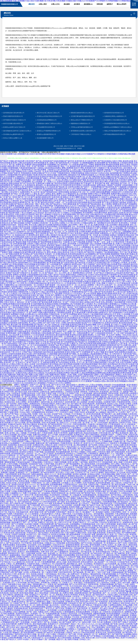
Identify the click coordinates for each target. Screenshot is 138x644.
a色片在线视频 (75, 308)
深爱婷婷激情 (21, 540)
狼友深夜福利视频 (77, 481)
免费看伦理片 (91, 402)
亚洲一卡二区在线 (129, 516)
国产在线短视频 (99, 211)
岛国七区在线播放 (120, 583)
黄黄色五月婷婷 (38, 273)
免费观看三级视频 (60, 400)
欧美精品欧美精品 (37, 344)
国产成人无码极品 (51, 626)
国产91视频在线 (65, 268)
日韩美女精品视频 (73, 261)
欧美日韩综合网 (74, 566)
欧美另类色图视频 (65, 478)
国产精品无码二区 (20, 263)
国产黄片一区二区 (48, 598)
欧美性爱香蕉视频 (60, 607)
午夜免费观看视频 (48, 566)
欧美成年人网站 (17, 166)
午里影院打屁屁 (34, 567)
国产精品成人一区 (48, 361)
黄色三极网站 (57, 197)
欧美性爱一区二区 (11, 366)
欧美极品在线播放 (90, 285)
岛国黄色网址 (62, 178)
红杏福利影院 (12, 326)
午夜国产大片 (97, 591)
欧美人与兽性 (72, 361)
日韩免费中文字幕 (116, 278)
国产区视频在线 (71, 299)
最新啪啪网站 (23, 443)
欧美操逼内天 (65, 431)
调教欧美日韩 (102, 297)
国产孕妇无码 (122, 180)
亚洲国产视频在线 (100, 400)
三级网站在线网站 (115, 609)
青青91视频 (24, 442)
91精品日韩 (126, 631)
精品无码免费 (112, 268)
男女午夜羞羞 (87, 301)
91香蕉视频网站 (122, 199)
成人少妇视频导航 (35, 192)
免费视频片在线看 (18, 318)
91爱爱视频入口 (114, 308)
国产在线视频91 (103, 232)
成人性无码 (54, 609)
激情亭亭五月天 (95, 466)
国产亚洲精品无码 (122, 182)
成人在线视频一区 (39, 185)
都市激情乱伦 (12, 452)
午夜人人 (4, 421)
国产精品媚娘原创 (126, 490)
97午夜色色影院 (114, 428)
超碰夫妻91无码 (13, 170)
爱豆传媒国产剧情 (112, 356)
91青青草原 (11, 540)
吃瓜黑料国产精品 (32, 218)
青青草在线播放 (9, 548)
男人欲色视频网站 (89, 258)
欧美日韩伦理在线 (111, 261)
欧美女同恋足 (50, 554)
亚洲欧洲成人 (93, 430)
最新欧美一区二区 (91, 638)
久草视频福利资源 (8, 626)
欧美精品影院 (71, 180)
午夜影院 (33, 443)
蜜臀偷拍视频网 (100, 617)
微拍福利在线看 (36, 583)
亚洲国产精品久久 (80, 526)
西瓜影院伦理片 (63, 221)
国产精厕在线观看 (12, 258)
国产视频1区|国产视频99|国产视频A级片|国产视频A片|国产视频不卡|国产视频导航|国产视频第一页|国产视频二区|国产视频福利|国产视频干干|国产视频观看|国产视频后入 (68, 377)
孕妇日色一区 (50, 301)
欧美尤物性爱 (12, 628)
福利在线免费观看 (100, 397)
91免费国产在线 (22, 340)
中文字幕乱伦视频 (68, 579)
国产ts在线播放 (60, 220)
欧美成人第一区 (36, 521)
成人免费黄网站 (47, 524)
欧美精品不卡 (35, 598)
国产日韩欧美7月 (42, 459)
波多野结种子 (36, 261)
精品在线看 (117, 564)
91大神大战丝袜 (121, 591)
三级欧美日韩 (126, 452)
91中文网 (55, 591)
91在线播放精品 (77, 535)
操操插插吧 (110, 517)
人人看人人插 (111, 354)
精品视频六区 (72, 567)
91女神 (119, 574)
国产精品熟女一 (88, 454)
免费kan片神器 (132, 459)
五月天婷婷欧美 (51, 641)
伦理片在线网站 (126, 366)
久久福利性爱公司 (34, 607)
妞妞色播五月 (17, 526)
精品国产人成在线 (11, 252)
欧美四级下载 (125, 361)
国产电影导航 (118, 638)
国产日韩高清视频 (30, 234)
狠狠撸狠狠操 (125, 342)
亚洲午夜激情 (50, 289)
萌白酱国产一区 (89, 516)
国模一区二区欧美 (80, 270)
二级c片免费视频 (35, 314)
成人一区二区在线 (105, 543)
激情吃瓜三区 (61, 483)
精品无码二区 (113, 416)
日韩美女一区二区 (118, 555)
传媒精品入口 (22, 180)
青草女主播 (90, 641)
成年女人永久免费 (45, 507)
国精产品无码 (121, 478)
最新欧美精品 (71, 278)
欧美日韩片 (83, 588)
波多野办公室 (5, 488)
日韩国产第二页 (19, 607)
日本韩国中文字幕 (75, 607)
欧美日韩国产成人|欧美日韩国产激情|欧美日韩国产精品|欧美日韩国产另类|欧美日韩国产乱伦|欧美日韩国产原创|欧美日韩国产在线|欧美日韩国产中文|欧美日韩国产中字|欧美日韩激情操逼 (69, 379)
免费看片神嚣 (93, 197)
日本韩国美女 (82, 361)
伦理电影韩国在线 (69, 423)
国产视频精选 (85, 595)
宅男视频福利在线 (38, 416)
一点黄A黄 (87, 431)
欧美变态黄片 (23, 271)
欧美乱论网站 (120, 493)
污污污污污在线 (28, 614)
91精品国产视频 (75, 560)
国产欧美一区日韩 (127, 347)
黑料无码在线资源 (9, 352)
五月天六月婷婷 (13, 251)
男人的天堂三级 (37, 196)
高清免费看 (130, 614)
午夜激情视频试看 (53, 617)
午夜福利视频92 (128, 189)
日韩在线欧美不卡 (26, 624)
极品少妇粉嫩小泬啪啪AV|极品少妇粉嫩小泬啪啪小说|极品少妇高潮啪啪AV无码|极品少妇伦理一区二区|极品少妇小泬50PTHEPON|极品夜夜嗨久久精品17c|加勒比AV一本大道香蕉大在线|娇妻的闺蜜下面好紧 (69, 374)
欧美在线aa (4, 447)
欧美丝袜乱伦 (36, 354)
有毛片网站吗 (8, 598)
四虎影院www (40, 462)
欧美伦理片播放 (11, 474)
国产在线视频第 (120, 480)
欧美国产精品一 (130, 277)
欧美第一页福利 (58, 332)
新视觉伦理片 (47, 201)
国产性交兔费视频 (70, 318)
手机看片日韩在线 (87, 450)
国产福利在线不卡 (100, 598)
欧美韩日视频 (130, 173)
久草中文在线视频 (10, 438)
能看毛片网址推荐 (108, 562)
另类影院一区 (104, 425)
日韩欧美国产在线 (7, 576)
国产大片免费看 (18, 528)
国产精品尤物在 (34, 586)
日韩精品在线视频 (109, 345)
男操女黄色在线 (63, 256)
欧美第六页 (78, 447)
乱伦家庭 (27, 579)
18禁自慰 (95, 595)
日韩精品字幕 (74, 521)
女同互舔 (15, 624)
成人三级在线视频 (46, 294)
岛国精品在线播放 (25, 474)
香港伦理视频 (35, 545)
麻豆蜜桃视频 (91, 263)
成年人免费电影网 (53, 486)
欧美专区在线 (127, 197)
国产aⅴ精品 (34, 631)
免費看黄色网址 (42, 562)
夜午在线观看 (117, 622)
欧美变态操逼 (38, 547)
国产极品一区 (106, 357)
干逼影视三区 (68, 246)
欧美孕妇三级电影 (82, 237)
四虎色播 (80, 512)
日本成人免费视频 (44, 265)
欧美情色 (53, 600)
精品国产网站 (93, 215)
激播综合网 (40, 447)
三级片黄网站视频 (14, 330)
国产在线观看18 (92, 604)
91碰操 (107, 633)
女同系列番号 (35, 493)
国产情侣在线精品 (105, 165)
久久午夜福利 (100, 178)
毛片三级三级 (125, 256)
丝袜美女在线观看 (84, 540)
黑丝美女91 (64, 557)
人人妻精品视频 (51, 170)
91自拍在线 (62, 473)
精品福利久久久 (58, 234)
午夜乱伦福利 (20, 218)
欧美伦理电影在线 (103, 555)
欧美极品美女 (57, 246)
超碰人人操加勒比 (110, 192)
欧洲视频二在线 (113, 252)
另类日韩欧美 (93, 474)
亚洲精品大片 (71, 612)
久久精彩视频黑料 (7, 335)
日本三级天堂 (102, 280)
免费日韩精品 (90, 282)
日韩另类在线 (131, 309)
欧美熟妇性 (110, 519)
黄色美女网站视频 (93, 399)
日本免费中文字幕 (79, 614)
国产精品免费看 (40, 173)
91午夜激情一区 (76, 166)
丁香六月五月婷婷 (113, 452)
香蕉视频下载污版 (25, 490)
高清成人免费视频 (73, 223)
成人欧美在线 (89, 495)
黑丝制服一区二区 (75, 364)
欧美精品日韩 (63, 492)
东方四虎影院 (20, 313)
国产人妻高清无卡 (62, 273)
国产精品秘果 (79, 576)
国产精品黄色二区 (129, 636)
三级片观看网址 (37, 184)
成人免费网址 (9, 270)
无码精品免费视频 (107, 588)
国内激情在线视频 (98, 265)
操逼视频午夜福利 (78, 581)
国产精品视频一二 (67, 399)
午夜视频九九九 (62, 554)
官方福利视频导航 (37, 308)
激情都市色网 (75, 170)
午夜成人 (58, 517)
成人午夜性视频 (63, 328)
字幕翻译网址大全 (11, 289)
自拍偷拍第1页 (104, 523)
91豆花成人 (20, 595)
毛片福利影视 (39, 213)
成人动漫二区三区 (61, 235)
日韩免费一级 (132, 354)
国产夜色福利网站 (28, 636)
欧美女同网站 (80, 443)
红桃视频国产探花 (100, 440)
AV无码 (110, 554)
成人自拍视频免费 (69, 519)
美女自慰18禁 (5, 535)
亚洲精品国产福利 (114, 414)
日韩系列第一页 (45, 227)
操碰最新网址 (33, 629)
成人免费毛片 (9, 313)
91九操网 (57, 512)
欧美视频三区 (66, 252)
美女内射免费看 (30, 502)
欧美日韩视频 (99, 564)
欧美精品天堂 (124, 313)
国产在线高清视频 (57, 165)
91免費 (14, 495)
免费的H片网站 (83, 502)
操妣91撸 (57, 631)
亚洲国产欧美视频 (13, 469)
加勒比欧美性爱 (94, 182)
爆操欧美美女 (105, 457)
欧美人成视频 (16, 280)
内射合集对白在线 (130, 225)
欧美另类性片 (78, 204)
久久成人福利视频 (103, 628)
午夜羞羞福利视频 (68, 435)
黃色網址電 (45, 586)
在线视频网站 (52, 168)
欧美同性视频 (97, 540)
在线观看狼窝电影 (58, 530)
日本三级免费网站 (45, 548)
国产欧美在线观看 (105, 295)
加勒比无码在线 (91, 177)
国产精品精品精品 (94, 208)
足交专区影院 (67, 585)
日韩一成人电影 (80, 263)
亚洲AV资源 (47, 430)
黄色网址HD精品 (115, 254)
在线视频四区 (132, 191)
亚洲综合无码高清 (112, 313)
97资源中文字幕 (113, 342)
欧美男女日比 (96, 321)
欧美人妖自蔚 (32, 335)
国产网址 (115, 437)
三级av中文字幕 (56, 270)
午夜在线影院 (116, 394)
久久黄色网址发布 (32, 239)
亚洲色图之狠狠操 (75, 433)
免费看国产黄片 (105, 638)
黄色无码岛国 (37, 560)
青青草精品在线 (106, 507)
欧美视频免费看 (56, 488)
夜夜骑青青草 (111, 349)
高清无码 (126, 423)
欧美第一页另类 (89, 249)
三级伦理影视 (128, 499)
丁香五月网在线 (95, 240)
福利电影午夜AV (107, 332)
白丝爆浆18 (88, 459)
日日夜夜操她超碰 (85, 617)
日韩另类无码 (50, 339)
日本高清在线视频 (32, 332)
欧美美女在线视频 (58, 538)
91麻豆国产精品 (114, 641)
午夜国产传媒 (51, 397)
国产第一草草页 (12, 201)
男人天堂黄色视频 (101, 308)
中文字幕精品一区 (79, 418)
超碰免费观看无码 (93, 562)
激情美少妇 (21, 566)
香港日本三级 (94, 409)
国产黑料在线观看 (88, 634)
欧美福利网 (90, 416)
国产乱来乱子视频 (97, 356)
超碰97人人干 (54, 622)
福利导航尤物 (128, 289)
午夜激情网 (23, 468)
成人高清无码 (78, 225)
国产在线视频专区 (119, 309)
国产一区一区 (72, 325)
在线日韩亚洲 (123, 597)
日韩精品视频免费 (53, 252)
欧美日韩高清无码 (125, 170)
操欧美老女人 (126, 468)
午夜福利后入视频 (100, 609)
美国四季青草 (101, 407)
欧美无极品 (78, 586)
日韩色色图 (54, 597)
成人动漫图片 (21, 481)
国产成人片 (28, 519)
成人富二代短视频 (123, 542)
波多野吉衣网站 (74, 191)
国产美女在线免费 (41, 244)
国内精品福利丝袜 (98, 235)
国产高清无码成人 (37, 275)
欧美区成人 (88, 517)
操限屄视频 (132, 583)
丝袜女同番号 (92, 165)
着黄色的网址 (23, 326)
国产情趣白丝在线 (110, 180)
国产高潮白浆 (114, 364)
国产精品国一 (64, 275)
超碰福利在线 (128, 526)
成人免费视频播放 (112, 579)
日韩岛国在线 (50, 273)
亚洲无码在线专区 (111, 326)
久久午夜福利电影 (70, 215)
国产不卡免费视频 (83, 356)
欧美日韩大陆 (102, 184)
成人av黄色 (24, 430)
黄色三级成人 (106, 271)
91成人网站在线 (37, 500)
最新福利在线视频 (112, 168)
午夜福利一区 (50, 258)
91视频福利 (125, 619)
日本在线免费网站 (103, 468)
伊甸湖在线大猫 (120, 240)
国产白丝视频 (47, 228)
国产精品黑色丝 (60, 352)
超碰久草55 (128, 612)
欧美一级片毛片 (127, 462)
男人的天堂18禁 (55, 519)
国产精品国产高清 (39, 252)
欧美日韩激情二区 (76, 554)
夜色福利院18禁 (129, 282)
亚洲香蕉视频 (11, 337)
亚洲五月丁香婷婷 (12, 499)
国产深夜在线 (86, 261)
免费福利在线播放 (24, 184)
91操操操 (39, 636)
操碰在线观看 (5, 457)
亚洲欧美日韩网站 (42, 604)
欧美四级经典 (59, 533)
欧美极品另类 (102, 428)
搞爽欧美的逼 (112, 170)
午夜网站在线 (128, 177)
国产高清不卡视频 (25, 438)
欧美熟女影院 (114, 185)
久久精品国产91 (35, 295)
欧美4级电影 (58, 507)
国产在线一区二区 (127, 187)
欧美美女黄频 (13, 610)
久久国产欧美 (31, 530)
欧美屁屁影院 (103, 278)
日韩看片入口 (68, 586)
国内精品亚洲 (117, 634)
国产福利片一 (86, 191)
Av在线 (6, 636)
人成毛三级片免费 (78, 173)
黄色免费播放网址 (33, 555)
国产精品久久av (58, 337)
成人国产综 (98, 573)
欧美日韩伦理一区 (10, 433)
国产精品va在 (108, 557)
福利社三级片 (126, 581)
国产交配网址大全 (58, 299)
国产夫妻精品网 (38, 187)
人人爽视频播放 (85, 251)
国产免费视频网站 (124, 211)
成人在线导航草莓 (97, 519)
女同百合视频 (78, 495)
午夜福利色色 (113, 184)
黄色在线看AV (72, 388)
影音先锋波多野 (89, 407)
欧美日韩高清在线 (73, 211)
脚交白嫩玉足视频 (47, 220)
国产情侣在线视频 (123, 270)
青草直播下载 (100, 187)
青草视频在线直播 (119, 442)
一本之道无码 (61, 289)
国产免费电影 (27, 168)
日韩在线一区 (39, 175)
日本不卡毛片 (28, 290)
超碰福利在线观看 (128, 280)
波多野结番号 (65, 581)
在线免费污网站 (33, 600)
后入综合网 (121, 476)
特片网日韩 (43, 581)
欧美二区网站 (62, 326)
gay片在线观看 (111, 567)
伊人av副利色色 (103, 586)
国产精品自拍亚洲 (55, 428)
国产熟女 (62, 562)
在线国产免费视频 (68, 199)
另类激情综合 (80, 244)
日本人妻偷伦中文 (39, 431)
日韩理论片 (5, 559)
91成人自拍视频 (111, 228)
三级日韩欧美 (127, 172)
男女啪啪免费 (84, 271)
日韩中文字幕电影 (109, 602)
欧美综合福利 (91, 173)
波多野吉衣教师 (63, 185)
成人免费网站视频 (103, 622)
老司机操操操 (125, 178)
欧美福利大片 (55, 459)
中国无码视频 (32, 246)
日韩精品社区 (127, 497)
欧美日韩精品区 (120, 333)
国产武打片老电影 (105, 351)
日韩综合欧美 (76, 609)
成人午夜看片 (61, 261)
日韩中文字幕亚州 (77, 256)
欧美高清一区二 (6, 311)
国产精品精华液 (108, 191)
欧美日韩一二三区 (94, 435)
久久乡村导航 (93, 526)
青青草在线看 (114, 397)
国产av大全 (73, 588)
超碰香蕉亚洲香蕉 (73, 548)
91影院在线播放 (63, 196)
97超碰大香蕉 (13, 416)
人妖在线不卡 (14, 325)
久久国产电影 (98, 301)
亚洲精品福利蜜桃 (9, 261)
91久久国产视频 (74, 192)
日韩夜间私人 (66, 249)
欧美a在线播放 (75, 221)
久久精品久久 (111, 287)
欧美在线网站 (22, 548)
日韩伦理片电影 (12, 302)
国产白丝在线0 (57, 323)
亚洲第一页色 (38, 418)
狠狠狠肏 (71, 480)
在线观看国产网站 (7, 323)
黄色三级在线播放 (59, 182)
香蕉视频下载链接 (103, 173)
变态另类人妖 (52, 526)
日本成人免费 (119, 449)
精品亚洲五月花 (81, 199)
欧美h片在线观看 (76, 285)
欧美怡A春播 (24, 485)
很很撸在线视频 (81, 474)
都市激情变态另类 (114, 524)
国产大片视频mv (64, 216)
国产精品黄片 (70, 203)
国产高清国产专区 (84, 631)
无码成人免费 (25, 354)
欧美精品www (112, 547)
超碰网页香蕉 (128, 223)
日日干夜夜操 (122, 562)
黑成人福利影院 (124, 268)
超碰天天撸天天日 (63, 407)
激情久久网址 (45, 239)
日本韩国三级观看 (32, 528)
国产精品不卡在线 (28, 574)
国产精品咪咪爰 (96, 597)
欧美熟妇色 (124, 437)
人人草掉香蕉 (14, 309)
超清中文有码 (53, 413)
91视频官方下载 (103, 172)
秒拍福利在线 (122, 302)
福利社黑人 (65, 535)
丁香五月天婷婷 (21, 203)
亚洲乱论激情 (112, 454)
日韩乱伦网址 (92, 456)
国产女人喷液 (86, 283)
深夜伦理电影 (94, 237)
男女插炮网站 (88, 216)
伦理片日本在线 (31, 240)
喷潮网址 (3, 413)
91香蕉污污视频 (62, 354)
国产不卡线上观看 (91, 295)
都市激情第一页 (60, 485)
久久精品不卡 (104, 201)
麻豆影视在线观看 (126, 326)
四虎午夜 (86, 557)
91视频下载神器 (83, 519)
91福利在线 (68, 394)
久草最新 (67, 418)
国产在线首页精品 (68, 266)
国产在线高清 (62, 364)
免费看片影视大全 (25, 628)
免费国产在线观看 (19, 278)
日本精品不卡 (111, 249)
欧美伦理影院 (62, 187)
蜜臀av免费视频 (68, 172)
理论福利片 (29, 435)
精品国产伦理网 (6, 517)
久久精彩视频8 (52, 357)
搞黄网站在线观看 (126, 356)
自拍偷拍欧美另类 (29, 480)
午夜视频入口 (86, 404)
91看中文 (108, 433)
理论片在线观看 (92, 552)
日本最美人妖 (126, 266)
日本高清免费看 (129, 604)
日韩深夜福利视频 (38, 610)
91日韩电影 (93, 533)
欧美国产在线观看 (62, 569)
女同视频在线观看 (110, 573)
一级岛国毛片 (77, 249)
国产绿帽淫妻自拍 (96, 180)
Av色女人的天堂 (76, 275)
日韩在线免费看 (97, 579)
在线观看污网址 (17, 290)
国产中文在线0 (87, 547)
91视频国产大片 (105, 614)
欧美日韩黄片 (37, 254)
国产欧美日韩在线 (65, 259)
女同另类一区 (90, 277)
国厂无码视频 (50, 643)
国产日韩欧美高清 (32, 294)
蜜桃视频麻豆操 (44, 240)
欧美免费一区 (53, 557)
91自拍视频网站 (76, 216)
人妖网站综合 (87, 485)
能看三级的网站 (85, 469)
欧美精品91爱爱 (94, 478)
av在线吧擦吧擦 (18, 211)
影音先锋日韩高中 (83, 559)
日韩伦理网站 (116, 516)
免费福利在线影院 (87, 178)
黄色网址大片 (84, 388)
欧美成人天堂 (113, 407)
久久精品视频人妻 (107, 333)
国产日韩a (85, 548)
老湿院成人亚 (41, 256)
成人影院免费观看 (58, 550)
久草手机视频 (22, 586)
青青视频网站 (90, 481)
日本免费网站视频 (99, 299)
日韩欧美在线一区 (56, 318)
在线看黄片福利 (110, 406)
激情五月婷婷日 (83, 318)
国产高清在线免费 (115, 263)
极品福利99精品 (16, 259)
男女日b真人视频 (35, 228)
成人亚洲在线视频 (16, 268)
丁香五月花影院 (48, 457)
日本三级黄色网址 (99, 631)
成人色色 (48, 418)
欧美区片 (22, 555)
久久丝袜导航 (104, 514)
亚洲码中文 (84, 419)
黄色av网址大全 (6, 242)
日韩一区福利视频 (18, 530)
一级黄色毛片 (80, 363)
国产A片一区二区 (112, 275)
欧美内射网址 (123, 314)
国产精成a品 (87, 609)
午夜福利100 (99, 433)
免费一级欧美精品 (112, 187)
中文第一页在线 (12, 230)
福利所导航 (45, 406)
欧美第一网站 (34, 208)
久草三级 (7, 530)
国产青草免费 (39, 325)
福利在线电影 (7, 182)
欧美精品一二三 (86, 192)
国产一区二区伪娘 (116, 289)
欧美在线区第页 (111, 314)
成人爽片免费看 (113, 619)
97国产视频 (39, 456)
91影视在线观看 (102, 450)
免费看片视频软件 (81, 464)
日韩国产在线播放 (116, 392)
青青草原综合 (9, 218)
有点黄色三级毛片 (72, 271)
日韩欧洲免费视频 (15, 641)
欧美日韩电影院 (16, 569)
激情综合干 (7, 633)
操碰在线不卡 (25, 309)
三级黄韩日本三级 (107, 488)
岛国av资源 (113, 450)
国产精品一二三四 (51, 184)
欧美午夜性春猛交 (120, 304)
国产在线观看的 (28, 191)
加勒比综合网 (15, 609)
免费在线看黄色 (117, 225)
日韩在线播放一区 (46, 211)
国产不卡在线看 (129, 622)
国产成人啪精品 (31, 400)
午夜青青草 (16, 397)
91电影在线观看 (13, 454)
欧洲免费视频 (97, 191)
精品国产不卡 (87, 326)
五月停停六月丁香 (82, 476)
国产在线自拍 (82, 208)
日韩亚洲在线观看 (108, 504)
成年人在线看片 (87, 308)
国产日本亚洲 (59, 333)
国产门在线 (123, 547)
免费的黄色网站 (106, 409)
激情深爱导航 (64, 175)
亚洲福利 (34, 485)
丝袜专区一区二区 (34, 457)
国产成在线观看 (58, 573)
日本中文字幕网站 (97, 476)
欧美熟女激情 (101, 495)
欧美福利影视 (86, 550)
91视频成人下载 (101, 256)
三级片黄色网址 (129, 232)
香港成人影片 (98, 192)
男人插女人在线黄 (28, 368)
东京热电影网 (94, 333)
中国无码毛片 (32, 536)
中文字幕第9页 (45, 313)
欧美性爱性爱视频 (103, 486)
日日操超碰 (81, 442)
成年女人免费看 (8, 209)
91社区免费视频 (51, 504)
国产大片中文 (112, 473)
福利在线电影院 (51, 364)
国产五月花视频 (48, 590)
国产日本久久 (117, 285)
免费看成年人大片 (72, 251)
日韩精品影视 (75, 414)
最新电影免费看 (49, 366)
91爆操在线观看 (123, 228)
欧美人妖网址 (28, 175)
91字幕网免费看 (104, 197)
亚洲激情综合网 (79, 394)
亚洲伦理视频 (54, 480)
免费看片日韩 (76, 349)
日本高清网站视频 (108, 478)
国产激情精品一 (50, 390)
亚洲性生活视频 (37, 433)
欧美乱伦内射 (12, 486)
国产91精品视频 (79, 246)
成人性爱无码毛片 (58, 406)
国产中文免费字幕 (124, 349)
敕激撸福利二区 (47, 235)
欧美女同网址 (131, 321)
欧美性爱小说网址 (43, 292)
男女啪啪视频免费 (63, 456)
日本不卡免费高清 (84, 287)
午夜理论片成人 (31, 585)
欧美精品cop (49, 569)
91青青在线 (77, 585)
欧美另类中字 (108, 292)
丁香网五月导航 (122, 438)
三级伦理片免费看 (79, 445)
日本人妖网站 (59, 203)
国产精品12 (24, 454)
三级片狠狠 (84, 466)
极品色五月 (44, 600)
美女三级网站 (68, 335)
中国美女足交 (57, 218)
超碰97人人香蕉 (31, 197)
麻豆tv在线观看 (44, 530)
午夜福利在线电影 (23, 466)
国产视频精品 (15, 636)
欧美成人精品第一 (38, 578)
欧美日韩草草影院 (45, 533)
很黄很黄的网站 (120, 533)
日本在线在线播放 (61, 511)
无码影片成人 (12, 504)
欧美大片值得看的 (30, 471)
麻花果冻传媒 (128, 165)
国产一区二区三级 (30, 526)
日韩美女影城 (83, 323)
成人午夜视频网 (22, 320)
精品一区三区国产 (91, 304)
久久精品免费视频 (119, 230)
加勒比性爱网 (118, 194)
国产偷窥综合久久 (18, 189)
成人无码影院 (8, 450)
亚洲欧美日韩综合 (15, 428)
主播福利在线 (64, 591)
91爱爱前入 (72, 633)
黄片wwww (45, 509)
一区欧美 (42, 471)
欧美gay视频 (128, 609)
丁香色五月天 (94, 242)
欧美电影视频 (59, 636)
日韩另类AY (49, 466)
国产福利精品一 (36, 430)
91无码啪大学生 (67, 543)
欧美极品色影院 (104, 499)
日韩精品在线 (112, 629)
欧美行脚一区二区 (33, 566)
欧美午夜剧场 (112, 490)
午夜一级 (19, 502)
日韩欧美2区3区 (40, 363)
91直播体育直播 (37, 230)
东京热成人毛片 (130, 399)
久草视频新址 (125, 364)
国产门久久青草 (19, 287)
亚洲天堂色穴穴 (90, 600)
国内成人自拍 (67, 610)
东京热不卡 (37, 505)
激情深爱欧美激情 (34, 263)
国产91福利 (97, 542)
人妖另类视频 (52, 614)
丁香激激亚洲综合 (63, 177)
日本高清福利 (103, 426)
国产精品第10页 (62, 191)
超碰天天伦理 (100, 454)
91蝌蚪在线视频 (100, 220)
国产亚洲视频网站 (108, 311)
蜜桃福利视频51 (113, 256)
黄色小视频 (118, 466)
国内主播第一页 (60, 340)
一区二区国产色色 (118, 459)
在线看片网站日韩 (59, 265)
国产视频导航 (120, 557)
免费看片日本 (99, 485)
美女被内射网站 (74, 409)
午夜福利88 (98, 621)
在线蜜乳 (27, 523)
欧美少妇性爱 (86, 354)
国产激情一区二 (68, 290)
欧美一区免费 (12, 271)
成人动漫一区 (89, 252)
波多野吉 (114, 447)
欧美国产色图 (92, 309)
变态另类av (60, 476)
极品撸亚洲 (114, 426)
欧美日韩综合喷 (24, 478)
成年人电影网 (82, 182)
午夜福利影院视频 (26, 172)
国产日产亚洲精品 (94, 640)
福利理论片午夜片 (68, 237)
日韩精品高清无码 (100, 342)
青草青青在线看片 (19, 600)
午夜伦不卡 (47, 573)
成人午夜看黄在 (72, 352)
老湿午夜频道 (132, 388)
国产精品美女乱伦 (90, 607)
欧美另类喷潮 (34, 395)
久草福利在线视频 (14, 357)
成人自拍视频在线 (102, 364)
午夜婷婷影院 (55, 435)
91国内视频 (19, 435)
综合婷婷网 (46, 461)
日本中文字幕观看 (103, 328)
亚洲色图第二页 (18, 400)
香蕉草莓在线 (80, 399)
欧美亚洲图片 (41, 268)
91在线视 (41, 502)
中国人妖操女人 (42, 421)
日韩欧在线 (119, 399)
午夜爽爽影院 (127, 215)
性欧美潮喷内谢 (53, 450)
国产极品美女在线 (89, 280)
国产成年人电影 (15, 225)
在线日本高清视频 (49, 426)
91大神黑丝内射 (127, 196)
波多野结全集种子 (23, 617)
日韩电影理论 (73, 419)
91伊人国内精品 (28, 604)
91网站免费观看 (24, 411)
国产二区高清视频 (23, 626)
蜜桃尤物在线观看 (39, 523)
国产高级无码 (120, 431)
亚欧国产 (49, 502)
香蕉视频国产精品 (120, 409)
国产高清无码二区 (30, 581)
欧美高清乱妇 (100, 273)
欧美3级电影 (112, 545)
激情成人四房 (97, 283)
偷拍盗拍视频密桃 (32, 634)
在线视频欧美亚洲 (94, 345)
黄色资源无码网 (92, 351)
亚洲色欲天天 (69, 425)
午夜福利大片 (91, 232)
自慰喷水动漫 (75, 273)
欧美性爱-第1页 (81, 165)
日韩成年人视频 (33, 247)
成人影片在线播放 (112, 325)
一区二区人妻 (57, 394)
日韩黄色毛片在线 (123, 504)
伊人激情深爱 (75, 404)
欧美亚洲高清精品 (42, 499)
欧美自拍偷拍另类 (36, 612)
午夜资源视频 (111, 528)
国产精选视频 (82, 215)
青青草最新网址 (28, 280)
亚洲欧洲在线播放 (106, 430)
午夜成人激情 (113, 598)
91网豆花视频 (55, 464)
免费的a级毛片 (29, 282)
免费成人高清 (40, 282)
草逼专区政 (73, 617)
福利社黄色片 (125, 325)
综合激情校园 (50, 456)
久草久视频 (36, 461)
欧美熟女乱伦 (5, 227)
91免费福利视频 (59, 211)
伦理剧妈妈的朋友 (90, 483)
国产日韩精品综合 (47, 595)
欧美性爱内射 (71, 406)
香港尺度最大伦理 (37, 516)
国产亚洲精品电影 (18, 240)
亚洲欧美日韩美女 (19, 605)
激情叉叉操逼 (125, 168)
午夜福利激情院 (43, 464)
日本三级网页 (50, 344)
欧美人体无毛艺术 (73, 573)
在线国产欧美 (25, 461)
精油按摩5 (58, 423)
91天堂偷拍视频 (83, 247)
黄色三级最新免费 (8, 602)
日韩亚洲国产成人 (86, 473)
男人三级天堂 (118, 295)
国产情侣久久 (11, 643)
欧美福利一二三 (52, 416)
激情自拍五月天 (110, 318)
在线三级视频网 (111, 265)
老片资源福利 (42, 622)
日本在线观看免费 (119, 388)
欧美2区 (32, 440)
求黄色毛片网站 (92, 394)
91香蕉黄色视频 (77, 168)
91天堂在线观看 (38, 339)
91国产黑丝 (41, 397)
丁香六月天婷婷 (117, 492)
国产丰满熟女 (56, 313)
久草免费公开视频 (125, 573)
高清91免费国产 (94, 332)
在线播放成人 (55, 351)
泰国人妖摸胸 (85, 306)
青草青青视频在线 (62, 595)
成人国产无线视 (51, 328)
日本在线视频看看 (40, 349)
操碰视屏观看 (59, 356)
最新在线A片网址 (113, 559)
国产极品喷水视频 (19, 246)
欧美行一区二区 (71, 332)
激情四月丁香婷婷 (15, 543)
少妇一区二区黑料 (89, 196)
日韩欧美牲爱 (88, 433)
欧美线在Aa (71, 457)
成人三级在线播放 (123, 273)
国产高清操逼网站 (81, 533)
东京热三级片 (39, 364)
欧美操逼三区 (88, 275)
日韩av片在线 (124, 538)
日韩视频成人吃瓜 (33, 531)
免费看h (100, 402)
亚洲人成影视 (32, 512)
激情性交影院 (113, 216)
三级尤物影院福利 (97, 318)
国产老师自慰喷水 (11, 347)
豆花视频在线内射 (65, 571)
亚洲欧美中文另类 (73, 605)
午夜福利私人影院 (13, 619)
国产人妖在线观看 (104, 285)
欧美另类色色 (15, 431)
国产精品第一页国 (32, 321)
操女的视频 (108, 621)
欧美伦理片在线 (64, 304)
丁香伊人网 (131, 488)
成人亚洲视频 (104, 239)
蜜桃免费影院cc (56, 215)
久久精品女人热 (15, 297)
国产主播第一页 (95, 234)
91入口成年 (100, 574)
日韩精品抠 (41, 542)
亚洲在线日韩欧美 (77, 328)
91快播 (113, 586)
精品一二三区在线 (44, 540)
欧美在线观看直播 (23, 308)
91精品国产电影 (82, 471)
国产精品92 (11, 402)
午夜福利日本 (83, 633)
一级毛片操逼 (28, 364)
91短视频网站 (15, 447)
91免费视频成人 (88, 364)
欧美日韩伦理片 (112, 227)
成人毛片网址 (114, 481)
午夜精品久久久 (33, 481)
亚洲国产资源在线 (42, 440)
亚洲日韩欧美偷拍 (62, 481)
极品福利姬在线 (53, 189)
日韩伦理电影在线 (12, 456)
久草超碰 (117, 511)
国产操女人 (20, 602)
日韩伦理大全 (117, 357)
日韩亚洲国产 (61, 516)
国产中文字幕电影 (61, 254)
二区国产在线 (65, 609)
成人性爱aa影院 (27, 244)
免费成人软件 (44, 616)
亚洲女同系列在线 (116, 605)
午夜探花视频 (48, 437)
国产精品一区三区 (45, 512)
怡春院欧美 (17, 480)
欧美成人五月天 (76, 366)
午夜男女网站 (72, 452)
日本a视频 (119, 612)
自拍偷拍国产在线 (36, 468)
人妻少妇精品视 (95, 419)
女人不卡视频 (11, 314)
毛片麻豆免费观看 (22, 521)
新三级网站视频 (119, 283)
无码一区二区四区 (40, 490)
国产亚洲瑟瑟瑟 (102, 605)
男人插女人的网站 (36, 326)
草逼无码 (12, 516)
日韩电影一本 (95, 414)
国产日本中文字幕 (58, 388)
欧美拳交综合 (10, 406)
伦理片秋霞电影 (89, 486)
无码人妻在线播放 (84, 302)
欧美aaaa (77, 636)
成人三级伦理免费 (27, 204)
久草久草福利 (56, 402)
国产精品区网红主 (64, 173)
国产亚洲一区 (8, 521)
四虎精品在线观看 (41, 624)
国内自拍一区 (22, 306)
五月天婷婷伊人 (26, 339)
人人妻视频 (74, 469)
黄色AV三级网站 (70, 502)
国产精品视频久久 (9, 285)
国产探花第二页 (116, 395)
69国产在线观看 (11, 443)
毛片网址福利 (65, 604)
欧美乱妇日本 (50, 325)
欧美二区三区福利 (125, 297)
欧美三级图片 (50, 166)
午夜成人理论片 (103, 497)
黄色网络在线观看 (64, 316)
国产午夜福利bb (73, 493)
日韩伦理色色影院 (49, 505)
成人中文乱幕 (72, 194)
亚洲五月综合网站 (77, 304)
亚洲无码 (31, 550)
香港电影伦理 (35, 454)
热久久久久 (5, 533)
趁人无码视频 (82, 197)
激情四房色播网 (47, 203)
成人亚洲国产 (98, 404)
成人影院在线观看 (38, 514)
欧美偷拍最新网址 (48, 531)
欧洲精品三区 (41, 330)
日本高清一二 (78, 600)
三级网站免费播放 (103, 512)
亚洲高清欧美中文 (115, 526)
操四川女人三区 (56, 247)
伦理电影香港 (11, 344)
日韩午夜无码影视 (86, 347)
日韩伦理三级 (132, 445)
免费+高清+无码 (47, 555)
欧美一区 (114, 538)
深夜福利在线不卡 (48, 302)
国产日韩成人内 (44, 538)
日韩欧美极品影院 (9, 215)
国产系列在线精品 (62, 366)
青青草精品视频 (122, 218)
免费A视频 (107, 421)
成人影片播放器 (7, 612)
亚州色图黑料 (100, 521)
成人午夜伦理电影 (47, 209)
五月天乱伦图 (15, 492)
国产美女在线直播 (93, 504)
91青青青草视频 (92, 316)
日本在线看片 (31, 270)
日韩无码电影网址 (80, 428)
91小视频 (128, 457)
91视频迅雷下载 (106, 230)
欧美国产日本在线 (78, 504)
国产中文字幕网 (99, 275)
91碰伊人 (111, 440)
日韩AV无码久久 (10, 306)
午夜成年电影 (58, 425)
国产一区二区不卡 (71, 333)
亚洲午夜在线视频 (48, 354)
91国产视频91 (70, 536)
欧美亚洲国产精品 (9, 316)
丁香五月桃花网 (40, 237)
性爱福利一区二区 (54, 442)
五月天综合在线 (76, 590)
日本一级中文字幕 (27, 499)
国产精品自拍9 (97, 557)
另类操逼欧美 (26, 177)
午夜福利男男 (87, 175)
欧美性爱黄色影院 (90, 523)
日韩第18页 (12, 490)
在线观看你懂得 (87, 621)
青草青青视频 (39, 166)
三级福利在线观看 (27, 325)
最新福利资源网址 (103, 225)
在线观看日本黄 (85, 530)
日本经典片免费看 (126, 184)
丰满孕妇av (85, 578)
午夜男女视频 (33, 402)
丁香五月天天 (49, 612)
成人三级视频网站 (125, 235)
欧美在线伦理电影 (110, 461)
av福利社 (69, 636)
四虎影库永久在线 (104, 590)
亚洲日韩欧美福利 (103, 492)
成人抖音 (41, 638)
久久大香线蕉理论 (69, 197)
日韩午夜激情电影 (39, 357)
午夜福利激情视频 (109, 578)
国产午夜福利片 (84, 321)
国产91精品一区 (128, 285)
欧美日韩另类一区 (84, 612)
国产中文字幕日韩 (56, 359)
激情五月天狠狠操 (79, 239)
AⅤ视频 (35, 533)
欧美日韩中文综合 (60, 294)
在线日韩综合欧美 (109, 359)
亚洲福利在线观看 (7, 333)
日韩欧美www (50, 547)
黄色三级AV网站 (61, 283)
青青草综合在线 (24, 230)
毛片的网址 (87, 591)
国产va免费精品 (46, 218)
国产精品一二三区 (52, 232)
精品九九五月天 (71, 209)
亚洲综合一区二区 (98, 325)
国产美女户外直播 (98, 314)
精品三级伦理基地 (48, 295)
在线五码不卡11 (59, 548)
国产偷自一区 (12, 505)
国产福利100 (48, 636)
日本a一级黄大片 (26, 414)
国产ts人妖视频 (104, 483)
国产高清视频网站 (88, 574)
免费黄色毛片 (103, 316)
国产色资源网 (50, 516)
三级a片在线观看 (58, 605)
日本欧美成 (124, 400)
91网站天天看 (90, 512)
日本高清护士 (82, 332)
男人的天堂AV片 (74, 454)
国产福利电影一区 (64, 168)
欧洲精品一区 (18, 364)
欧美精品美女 (68, 552)
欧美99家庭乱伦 (65, 232)
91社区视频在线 (102, 282)
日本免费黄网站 (106, 203)
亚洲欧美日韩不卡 (68, 512)
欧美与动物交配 (20, 562)
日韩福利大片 (63, 638)
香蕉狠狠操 (119, 430)
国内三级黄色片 (27, 535)
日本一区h (15, 461)
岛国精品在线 (20, 239)
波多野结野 (124, 397)
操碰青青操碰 (14, 213)
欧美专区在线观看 (120, 543)
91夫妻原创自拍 (111, 211)
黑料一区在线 (107, 209)
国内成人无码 (43, 242)
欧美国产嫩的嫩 (126, 595)
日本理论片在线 (99, 550)
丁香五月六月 (27, 273)
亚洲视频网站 (64, 308)
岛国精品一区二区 (28, 469)
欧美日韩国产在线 (114, 631)
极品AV (129, 555)
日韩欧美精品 (47, 263)
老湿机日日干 (129, 271)
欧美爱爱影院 (11, 220)
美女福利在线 (92, 184)
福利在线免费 (63, 357)
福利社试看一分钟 (89, 626)
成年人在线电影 (24, 433)
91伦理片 (123, 416)
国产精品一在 (132, 333)
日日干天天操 (15, 283)
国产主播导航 (36, 201)
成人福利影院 (61, 361)
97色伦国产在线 (113, 366)
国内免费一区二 (71, 337)
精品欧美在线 (75, 213)
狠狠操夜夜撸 (100, 168)
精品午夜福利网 (105, 552)
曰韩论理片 (32, 540)
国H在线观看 (38, 394)
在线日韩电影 (57, 335)
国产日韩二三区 (10, 235)
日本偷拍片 (49, 419)
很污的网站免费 (24, 302)
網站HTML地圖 (79, 150)
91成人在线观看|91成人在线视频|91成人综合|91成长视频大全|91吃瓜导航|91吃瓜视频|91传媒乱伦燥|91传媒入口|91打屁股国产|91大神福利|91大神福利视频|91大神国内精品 (64, 158)
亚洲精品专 (24, 591)
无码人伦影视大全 (83, 579)
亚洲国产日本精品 (53, 610)
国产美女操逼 (102, 263)
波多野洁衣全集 (99, 452)
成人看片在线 (87, 366)
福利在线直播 (24, 590)
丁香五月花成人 (107, 593)
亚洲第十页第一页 (27, 170)
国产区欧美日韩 (119, 332)
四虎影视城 (13, 449)
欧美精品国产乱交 (129, 425)
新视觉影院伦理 (33, 180)
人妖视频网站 (34, 476)
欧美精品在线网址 (54, 172)
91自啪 (64, 619)
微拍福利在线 (96, 578)
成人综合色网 (14, 339)
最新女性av (37, 445)
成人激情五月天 (97, 251)
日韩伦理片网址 (115, 604)
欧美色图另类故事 (73, 505)
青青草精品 (48, 423)
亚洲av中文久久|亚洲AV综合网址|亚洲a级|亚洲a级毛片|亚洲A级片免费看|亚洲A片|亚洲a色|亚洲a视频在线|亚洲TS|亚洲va (69, 381)
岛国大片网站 (117, 165)
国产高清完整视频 (13, 399)
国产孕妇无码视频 (32, 595)
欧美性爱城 (98, 459)
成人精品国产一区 (101, 566)
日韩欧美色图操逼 (78, 177)
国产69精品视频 (47, 251)
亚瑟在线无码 (5, 356)
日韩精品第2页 (130, 323)
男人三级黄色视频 (96, 633)
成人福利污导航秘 (72, 643)
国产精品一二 (48, 254)
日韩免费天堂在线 (98, 462)
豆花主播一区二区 (104, 259)
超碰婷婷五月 (104, 215)
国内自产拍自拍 (59, 278)
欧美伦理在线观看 (28, 330)
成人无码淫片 (84, 507)
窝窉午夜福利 (52, 256)
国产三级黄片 (123, 626)
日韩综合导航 (94, 488)
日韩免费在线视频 (32, 182)
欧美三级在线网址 (93, 411)
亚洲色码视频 (97, 221)
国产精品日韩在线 (71, 545)
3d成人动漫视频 (95, 247)
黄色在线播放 (128, 278)
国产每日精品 (116, 499)
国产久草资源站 (68, 242)
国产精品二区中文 (28, 351)
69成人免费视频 (19, 616)
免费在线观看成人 (50, 316)
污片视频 (42, 585)
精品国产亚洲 (93, 361)
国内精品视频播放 (95, 493)
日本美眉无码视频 (70, 323)
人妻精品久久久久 (87, 223)
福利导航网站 (20, 270)
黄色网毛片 (43, 519)
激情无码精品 (121, 435)
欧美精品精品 (102, 266)
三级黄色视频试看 (60, 523)
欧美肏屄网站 (105, 242)
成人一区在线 (5, 538)
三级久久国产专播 (103, 576)
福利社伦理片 (104, 344)
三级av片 (54, 440)
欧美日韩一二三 (110, 175)
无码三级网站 (27, 559)
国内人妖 (16, 423)
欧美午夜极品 (130, 258)
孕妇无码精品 (18, 311)
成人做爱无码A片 (15, 421)
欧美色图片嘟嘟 (90, 328)
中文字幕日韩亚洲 (111, 471)
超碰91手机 (59, 621)
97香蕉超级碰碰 (33, 278)
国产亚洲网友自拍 (109, 270)
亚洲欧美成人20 (31, 452)
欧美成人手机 (23, 583)
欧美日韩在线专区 (61, 404)
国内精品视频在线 (53, 514)
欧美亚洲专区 (42, 469)
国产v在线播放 (120, 321)
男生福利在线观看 (25, 178)
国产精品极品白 (108, 321)
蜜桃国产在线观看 (114, 189)
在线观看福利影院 (23, 352)
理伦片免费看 (102, 560)
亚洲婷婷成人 (56, 509)
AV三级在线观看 (107, 290)
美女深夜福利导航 (15, 413)
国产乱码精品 (12, 301)
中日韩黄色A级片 (35, 437)
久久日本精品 (15, 390)
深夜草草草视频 (55, 443)
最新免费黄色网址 (100, 347)
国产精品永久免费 (21, 208)
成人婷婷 (76, 574)
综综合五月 (37, 621)
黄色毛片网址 (23, 228)
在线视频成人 (37, 409)
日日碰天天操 (93, 278)
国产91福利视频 (124, 265)
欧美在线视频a (13, 349)
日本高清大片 (68, 297)
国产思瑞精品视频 (28, 399)
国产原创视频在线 (77, 390)
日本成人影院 (25, 416)
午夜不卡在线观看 (10, 573)
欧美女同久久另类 (10, 578)
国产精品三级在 (129, 469)
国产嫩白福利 (57, 263)
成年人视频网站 (17, 282)
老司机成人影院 (90, 624)
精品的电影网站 (100, 473)
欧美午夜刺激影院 (114, 535)
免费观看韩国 (41, 304)
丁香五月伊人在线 (102, 289)
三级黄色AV (54, 593)
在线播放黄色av (30, 292)
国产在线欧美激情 (123, 175)
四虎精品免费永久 (50, 409)
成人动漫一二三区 (73, 634)
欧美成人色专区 (61, 419)
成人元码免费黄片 (107, 363)
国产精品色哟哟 (132, 593)
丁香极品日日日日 (10, 411)
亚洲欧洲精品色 (62, 258)
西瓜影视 (53, 571)
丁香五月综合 (127, 339)
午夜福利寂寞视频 (51, 495)
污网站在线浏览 (56, 616)
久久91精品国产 (131, 363)
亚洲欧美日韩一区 (16, 234)
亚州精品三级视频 (80, 571)
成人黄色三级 (5, 400)
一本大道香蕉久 (94, 571)
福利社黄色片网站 (101, 185)
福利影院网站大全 (25, 266)
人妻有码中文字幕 (120, 209)
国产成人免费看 (15, 168)
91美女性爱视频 (29, 268)
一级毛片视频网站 (43, 351)
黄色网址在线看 (76, 339)
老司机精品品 (52, 578)
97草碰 (127, 492)
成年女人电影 (62, 566)
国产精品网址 (26, 283)
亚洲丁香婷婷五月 (83, 292)
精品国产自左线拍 (32, 211)
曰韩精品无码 (10, 392)
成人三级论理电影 (42, 597)
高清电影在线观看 (46, 629)
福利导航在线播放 (11, 361)
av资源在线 (103, 607)
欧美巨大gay (48, 521)
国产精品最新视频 (61, 588)
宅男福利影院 (59, 209)
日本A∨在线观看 (36, 390)
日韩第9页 (107, 616)
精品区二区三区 (109, 569)
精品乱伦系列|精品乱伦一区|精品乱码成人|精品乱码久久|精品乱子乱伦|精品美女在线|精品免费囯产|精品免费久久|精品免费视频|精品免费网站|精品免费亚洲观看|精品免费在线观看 (69, 376)
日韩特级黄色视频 (57, 421)
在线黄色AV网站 (7, 524)
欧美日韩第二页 (63, 213)
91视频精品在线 (19, 256)
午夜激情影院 (5, 318)
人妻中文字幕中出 (119, 443)
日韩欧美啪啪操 (31, 507)
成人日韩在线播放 (65, 641)
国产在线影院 (48, 192)
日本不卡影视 (53, 581)
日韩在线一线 (44, 402)
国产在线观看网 (108, 435)
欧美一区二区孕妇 (32, 313)
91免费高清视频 (118, 244)
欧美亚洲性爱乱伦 (80, 610)
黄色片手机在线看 (94, 335)
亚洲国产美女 (28, 311)
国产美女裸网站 (45, 321)
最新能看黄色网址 (12, 591)
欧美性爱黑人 (124, 227)
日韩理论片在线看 (73, 395)
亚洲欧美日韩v (52, 411)
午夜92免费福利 (97, 261)
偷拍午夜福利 (111, 476)
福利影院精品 (12, 295)
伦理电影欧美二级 (37, 576)
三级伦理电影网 (11, 478)
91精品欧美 (77, 499)
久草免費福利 (37, 573)
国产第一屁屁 (32, 616)
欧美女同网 (28, 569)
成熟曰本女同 (15, 409)
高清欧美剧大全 (111, 464)
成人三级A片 (133, 543)
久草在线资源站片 (47, 517)
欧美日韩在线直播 (94, 418)
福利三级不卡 (127, 535)
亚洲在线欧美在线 (21, 612)
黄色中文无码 (61, 392)
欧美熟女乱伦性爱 (25, 449)
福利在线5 (25, 545)
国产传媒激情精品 (53, 447)
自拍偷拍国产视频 (63, 500)
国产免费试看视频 (99, 545)
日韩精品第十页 (65, 495)
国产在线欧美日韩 (98, 302)
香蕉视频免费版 (28, 328)
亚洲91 (133, 411)
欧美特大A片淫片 (23, 514)
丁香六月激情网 (9, 560)
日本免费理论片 (65, 490)
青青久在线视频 (29, 421)
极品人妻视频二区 (130, 574)
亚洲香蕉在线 (80, 351)
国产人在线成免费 (98, 337)
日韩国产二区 (53, 311)
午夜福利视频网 (14, 571)
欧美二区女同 (34, 340)
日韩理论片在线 (125, 426)
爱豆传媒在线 (43, 443)
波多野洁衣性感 (18, 488)
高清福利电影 (108, 466)
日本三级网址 (129, 194)
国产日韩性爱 (121, 213)
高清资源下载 (115, 361)
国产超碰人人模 (46, 182)
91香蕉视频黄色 (69, 616)
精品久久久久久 (51, 478)
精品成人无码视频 (62, 301)
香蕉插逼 (68, 621)
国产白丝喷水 (33, 306)
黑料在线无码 (12, 266)
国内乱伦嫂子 (107, 194)
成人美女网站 (112, 495)
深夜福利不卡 (61, 433)
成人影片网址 (34, 320)
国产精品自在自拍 (80, 335)
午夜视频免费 (46, 454)
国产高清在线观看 (34, 235)
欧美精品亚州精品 (47, 180)
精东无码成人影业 (128, 607)
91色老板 (84, 409)
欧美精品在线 (129, 239)
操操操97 (96, 612)
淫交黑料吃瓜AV (114, 347)
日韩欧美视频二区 (120, 621)
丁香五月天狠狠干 (37, 643)
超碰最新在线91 (59, 452)
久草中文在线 (100, 249)
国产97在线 (60, 612)
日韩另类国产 (30, 165)
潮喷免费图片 (47, 607)
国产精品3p (30, 593)
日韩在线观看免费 (47, 528)
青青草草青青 (94, 588)
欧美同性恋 (88, 400)
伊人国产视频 (7, 332)
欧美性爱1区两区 (30, 299)
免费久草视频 (119, 323)
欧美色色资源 (9, 536)
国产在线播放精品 (116, 316)
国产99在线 (5, 545)
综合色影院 (32, 548)
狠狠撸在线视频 (19, 294)
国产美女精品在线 (25, 252)
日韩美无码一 (120, 474)
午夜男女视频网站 (23, 337)
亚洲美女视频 (37, 177)
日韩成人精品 (38, 259)
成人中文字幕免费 (62, 285)
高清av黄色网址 (107, 306)
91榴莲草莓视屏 (26, 425)
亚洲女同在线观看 (81, 240)
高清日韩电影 (111, 302)
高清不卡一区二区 (73, 289)
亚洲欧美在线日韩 (73, 550)
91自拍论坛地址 (103, 177)
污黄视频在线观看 (37, 232)
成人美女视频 (104, 423)
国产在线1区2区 (51, 216)
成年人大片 (115, 581)
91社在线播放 (78, 517)
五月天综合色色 (52, 282)
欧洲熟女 (106, 419)
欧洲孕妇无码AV (9, 514)
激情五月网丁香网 (60, 454)
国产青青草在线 (110, 402)
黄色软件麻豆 (36, 251)
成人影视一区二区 (11, 223)
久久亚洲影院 (107, 340)
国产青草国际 (39, 170)
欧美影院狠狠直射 (129, 560)
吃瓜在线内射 (81, 309)
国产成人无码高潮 (43, 165)
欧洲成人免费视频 (97, 464)
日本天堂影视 (91, 297)
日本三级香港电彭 (68, 462)
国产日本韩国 (53, 399)
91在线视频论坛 (65, 280)
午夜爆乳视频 (107, 247)
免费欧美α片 (71, 309)
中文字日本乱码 (64, 440)
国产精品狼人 (39, 328)
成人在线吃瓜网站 (50, 221)
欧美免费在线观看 (75, 258)
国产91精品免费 (34, 509)
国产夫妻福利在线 (25, 505)
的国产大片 (35, 388)
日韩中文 (95, 431)
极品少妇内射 (22, 215)
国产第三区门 (97, 461)
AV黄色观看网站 (48, 314)
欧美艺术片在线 (94, 511)
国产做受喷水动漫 (39, 450)
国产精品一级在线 (66, 311)
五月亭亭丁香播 (86, 211)
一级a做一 (93, 543)
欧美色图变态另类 (74, 564)
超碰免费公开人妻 (73, 340)
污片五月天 (67, 428)
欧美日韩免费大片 (7, 426)
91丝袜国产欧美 (124, 566)
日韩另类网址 (76, 591)
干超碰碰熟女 (25, 251)
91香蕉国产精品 (53, 349)
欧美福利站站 (77, 280)
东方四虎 (28, 450)
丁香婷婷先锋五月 (27, 173)
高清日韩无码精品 (117, 419)
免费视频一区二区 (83, 313)
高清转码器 (81, 562)
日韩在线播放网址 (115, 469)
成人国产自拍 (36, 352)
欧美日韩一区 (122, 402)
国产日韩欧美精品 (93, 438)
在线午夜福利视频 (94, 199)
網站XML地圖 (58, 150)
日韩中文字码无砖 (16, 237)
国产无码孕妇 (12, 407)
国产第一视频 (112, 521)
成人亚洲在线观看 (122, 301)
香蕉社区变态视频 (93, 230)
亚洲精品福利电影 (100, 366)
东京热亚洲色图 (24, 486)
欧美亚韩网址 (87, 221)
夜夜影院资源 (108, 493)
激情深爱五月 (115, 497)
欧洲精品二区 (39, 414)
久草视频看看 (123, 464)
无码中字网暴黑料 (65, 282)
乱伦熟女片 (5, 390)
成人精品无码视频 (95, 323)
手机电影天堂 (127, 524)
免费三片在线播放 (30, 497)
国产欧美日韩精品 (85, 452)
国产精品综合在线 (62, 528)
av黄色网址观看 (22, 314)
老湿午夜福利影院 (47, 340)
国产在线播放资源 (119, 259)
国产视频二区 (74, 357)
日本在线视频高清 (122, 640)
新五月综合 (11, 631)
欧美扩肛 (123, 413)
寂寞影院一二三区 (62, 590)
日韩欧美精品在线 (68, 430)
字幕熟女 (115, 552)
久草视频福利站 (19, 182)
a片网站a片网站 (15, 368)
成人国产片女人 (70, 540)
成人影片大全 (66, 239)
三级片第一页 (25, 275)
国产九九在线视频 (53, 462)
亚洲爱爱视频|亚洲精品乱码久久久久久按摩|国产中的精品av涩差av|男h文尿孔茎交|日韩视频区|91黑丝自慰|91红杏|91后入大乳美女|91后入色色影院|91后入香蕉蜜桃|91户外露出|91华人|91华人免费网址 (67, 386)
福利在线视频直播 (39, 168)
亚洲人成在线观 (63, 390)
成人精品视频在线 (62, 295)
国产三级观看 (56, 292)
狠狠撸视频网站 (88, 166)
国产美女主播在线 (48, 223)
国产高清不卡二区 (36, 366)
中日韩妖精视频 (28, 619)
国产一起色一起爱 (103, 246)
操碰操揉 (23, 564)
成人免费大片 (118, 247)
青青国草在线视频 (11, 232)
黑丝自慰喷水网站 (41, 280)
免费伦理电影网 (26, 419)
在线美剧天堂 (71, 265)
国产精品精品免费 (81, 543)
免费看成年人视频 (44, 605)
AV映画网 (73, 542)
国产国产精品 (31, 633)
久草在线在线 (130, 290)
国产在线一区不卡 (131, 600)
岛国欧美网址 (25, 196)
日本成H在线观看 (65, 614)
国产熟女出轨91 (104, 443)
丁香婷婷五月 (52, 173)
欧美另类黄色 (31, 304)
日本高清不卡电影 (67, 416)
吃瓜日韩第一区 (89, 622)
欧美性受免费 (63, 624)
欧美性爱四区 (132, 480)
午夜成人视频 (22, 483)
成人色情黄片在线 (73, 497)
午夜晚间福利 (37, 356)
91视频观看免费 (128, 263)
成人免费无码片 (74, 578)
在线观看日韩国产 (108, 438)
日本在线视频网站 (28, 542)
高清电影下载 (91, 246)
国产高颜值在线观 (30, 265)
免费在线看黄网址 (106, 431)
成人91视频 (93, 425)
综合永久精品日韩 (41, 311)
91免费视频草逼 (68, 244)
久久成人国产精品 (48, 483)
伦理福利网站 (39, 225)
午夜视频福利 (102, 481)
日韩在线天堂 (132, 209)
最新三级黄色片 (11, 590)
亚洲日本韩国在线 (58, 497)
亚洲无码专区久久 (57, 287)
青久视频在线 (72, 182)
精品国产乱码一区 (75, 294)
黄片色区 (74, 456)
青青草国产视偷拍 (54, 249)
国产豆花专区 (100, 294)
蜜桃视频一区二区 (78, 411)
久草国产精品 (27, 356)
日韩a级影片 (59, 471)
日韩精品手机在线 (53, 579)
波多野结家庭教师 (87, 170)
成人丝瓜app (67, 402)
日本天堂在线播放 (126, 495)
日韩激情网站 (26, 185)
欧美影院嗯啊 (100, 166)
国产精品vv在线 (9, 629)
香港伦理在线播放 (38, 579)
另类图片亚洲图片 (23, 560)
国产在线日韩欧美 (37, 258)
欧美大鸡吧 (16, 535)
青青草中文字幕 (74, 254)
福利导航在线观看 (74, 326)
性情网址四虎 (132, 533)
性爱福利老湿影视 (28, 492)
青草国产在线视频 (88, 500)
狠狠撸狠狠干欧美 (37, 554)
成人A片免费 (53, 438)
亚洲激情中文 (22, 235)
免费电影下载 (61, 223)
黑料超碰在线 (59, 251)
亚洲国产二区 (46, 552)
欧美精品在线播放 (52, 308)
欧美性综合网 (87, 349)
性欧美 (36, 519)
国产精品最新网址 (73, 468)
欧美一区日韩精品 (86, 567)
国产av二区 (77, 626)
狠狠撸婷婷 (65, 414)
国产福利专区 (69, 165)
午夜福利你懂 (105, 442)
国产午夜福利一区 (87, 187)
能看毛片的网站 (77, 440)
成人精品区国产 (101, 252)
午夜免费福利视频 (110, 505)
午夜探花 (88, 554)
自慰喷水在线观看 (19, 511)
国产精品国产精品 (75, 400)
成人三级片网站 (19, 633)
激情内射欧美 (127, 483)
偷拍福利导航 (128, 247)
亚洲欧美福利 (53, 280)
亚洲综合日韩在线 (111, 530)
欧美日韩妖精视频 (60, 633)
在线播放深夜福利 (12, 354)
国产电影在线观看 (118, 173)
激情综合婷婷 (22, 285)
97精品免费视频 (97, 213)
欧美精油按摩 (22, 550)
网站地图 (132, 158)
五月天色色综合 (38, 216)
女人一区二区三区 (74, 602)
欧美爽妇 (83, 493)
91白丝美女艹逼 (79, 297)
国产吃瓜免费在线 (71, 321)
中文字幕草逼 (27, 547)
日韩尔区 (113, 566)
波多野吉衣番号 (78, 259)
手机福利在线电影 (129, 394)
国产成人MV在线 (122, 345)
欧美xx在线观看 (6, 359)
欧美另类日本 (80, 583)
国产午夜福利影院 (15, 519)
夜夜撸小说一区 (82, 180)
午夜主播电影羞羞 (69, 208)
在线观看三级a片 (49, 560)
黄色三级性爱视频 (68, 330)
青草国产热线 (22, 440)
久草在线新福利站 (121, 507)
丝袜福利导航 (119, 363)
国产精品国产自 (81, 345)
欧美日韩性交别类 (60, 192)
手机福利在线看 (42, 199)
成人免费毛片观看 (67, 597)
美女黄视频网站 (28, 225)
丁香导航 (53, 624)
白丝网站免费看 (85, 235)
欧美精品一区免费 (68, 351)
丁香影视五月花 (60, 194)
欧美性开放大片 (126, 275)
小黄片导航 (15, 545)
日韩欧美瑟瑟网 (24, 573)
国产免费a (7, 523)
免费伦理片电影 (43, 609)
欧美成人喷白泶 (85, 598)
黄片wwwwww (30, 488)
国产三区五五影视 (43, 270)
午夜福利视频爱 (22, 493)
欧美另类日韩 (57, 201)
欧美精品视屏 (27, 254)
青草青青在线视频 (50, 230)
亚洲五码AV (46, 493)
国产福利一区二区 (88, 492)
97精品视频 (18, 471)
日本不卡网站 (51, 638)
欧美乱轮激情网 (19, 206)
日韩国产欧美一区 (130, 486)
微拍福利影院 (18, 242)
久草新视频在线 (124, 447)
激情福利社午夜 (74, 178)
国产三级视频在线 (62, 555)
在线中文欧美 (95, 306)
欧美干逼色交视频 (75, 483)
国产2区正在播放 (29, 249)
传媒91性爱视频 (61, 466)
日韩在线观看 (47, 337)
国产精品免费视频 (68, 363)
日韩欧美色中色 (128, 328)
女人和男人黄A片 (66, 277)
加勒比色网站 (23, 407)
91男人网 (27, 641)
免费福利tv (25, 388)
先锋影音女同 (18, 359)
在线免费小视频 (80, 509)
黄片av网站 (116, 468)
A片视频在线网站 (87, 227)
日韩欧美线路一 (117, 633)
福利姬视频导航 (116, 177)
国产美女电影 (19, 634)
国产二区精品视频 (28, 557)
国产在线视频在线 (83, 314)
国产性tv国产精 (108, 509)
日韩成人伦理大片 (105, 449)
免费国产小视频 (13, 363)
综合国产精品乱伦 (47, 481)
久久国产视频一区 (102, 339)
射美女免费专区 (87, 566)
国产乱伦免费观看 (119, 237)
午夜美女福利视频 (35, 404)
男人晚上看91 (90, 576)
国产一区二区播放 (125, 352)
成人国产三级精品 (44, 197)
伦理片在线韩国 (49, 283)
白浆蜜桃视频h (13, 172)
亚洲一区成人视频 (98, 287)
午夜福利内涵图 (44, 591)
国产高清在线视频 (103, 258)
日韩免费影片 (118, 600)
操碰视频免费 (41, 442)
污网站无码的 (81, 536)
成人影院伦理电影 (45, 543)
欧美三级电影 (131, 557)
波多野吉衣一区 (18, 585)
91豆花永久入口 (85, 545)
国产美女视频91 (119, 203)
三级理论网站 (125, 201)
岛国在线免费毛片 (84, 337)
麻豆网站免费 (30, 256)
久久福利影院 (34, 517)
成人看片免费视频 (106, 304)
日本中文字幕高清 (43, 297)
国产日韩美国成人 (87, 254)
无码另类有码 (95, 271)
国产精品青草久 (103, 531)
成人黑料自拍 (119, 290)
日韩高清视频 (72, 344)
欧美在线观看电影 (46, 631)
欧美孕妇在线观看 (12, 442)
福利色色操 (115, 512)
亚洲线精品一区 (22, 476)
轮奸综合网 (14, 597)
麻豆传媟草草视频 (62, 339)
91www (3, 459)
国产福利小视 (76, 407)
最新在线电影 (14, 187)
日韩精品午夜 (82, 278)
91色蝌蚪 (78, 486)
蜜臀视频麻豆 (26, 423)
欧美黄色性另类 (54, 199)
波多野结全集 (73, 235)
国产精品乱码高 (58, 320)
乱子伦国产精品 (123, 578)
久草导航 (123, 552)
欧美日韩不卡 (105, 595)
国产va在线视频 (53, 268)
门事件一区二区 (84, 228)
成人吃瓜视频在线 (58, 493)
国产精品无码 (89, 256)
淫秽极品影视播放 (9, 308)
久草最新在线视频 (23, 261)
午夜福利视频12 (88, 294)
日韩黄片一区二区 (122, 311)
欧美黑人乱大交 (130, 523)
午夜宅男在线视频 (64, 600)
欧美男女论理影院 (27, 456)
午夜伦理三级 (106, 571)
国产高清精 (93, 449)
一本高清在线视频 (28, 447)
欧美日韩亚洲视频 (80, 206)
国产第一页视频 (38, 301)
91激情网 (8, 552)
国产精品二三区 (63, 170)
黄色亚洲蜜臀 (52, 473)
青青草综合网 (36, 309)
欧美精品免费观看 (83, 616)
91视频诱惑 (26, 409)
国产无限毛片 (98, 175)
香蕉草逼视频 (95, 548)
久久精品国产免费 (88, 538)
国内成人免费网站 (87, 289)
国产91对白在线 (90, 225)
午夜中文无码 (124, 473)
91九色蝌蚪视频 (106, 445)
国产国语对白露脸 (27, 459)
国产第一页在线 (92, 239)
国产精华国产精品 (88, 497)
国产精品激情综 (115, 344)
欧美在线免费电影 (114, 617)
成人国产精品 (96, 421)
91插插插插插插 (118, 576)
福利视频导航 (38, 425)
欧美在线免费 (36, 223)
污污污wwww (21, 629)
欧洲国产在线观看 (27, 363)
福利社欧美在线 (99, 352)
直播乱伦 (63, 480)
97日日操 (61, 397)
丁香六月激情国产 (89, 268)
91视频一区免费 (11, 640)
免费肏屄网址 (116, 197)
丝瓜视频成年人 (87, 573)
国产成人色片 (106, 610)
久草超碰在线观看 (23, 221)
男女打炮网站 (65, 349)
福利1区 (49, 523)
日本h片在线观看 (14, 622)
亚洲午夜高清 (71, 524)
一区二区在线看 (67, 206)
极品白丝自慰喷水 (71, 342)
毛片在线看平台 (15, 191)
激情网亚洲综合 (79, 277)
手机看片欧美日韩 (39, 178)
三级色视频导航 (119, 306)
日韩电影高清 (117, 421)
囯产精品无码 (23, 194)
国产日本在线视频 (116, 232)
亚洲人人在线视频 (124, 318)
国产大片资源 (61, 302)
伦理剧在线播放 (74, 187)
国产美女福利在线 (102, 223)
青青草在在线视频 (13, 614)
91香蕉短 (83, 640)
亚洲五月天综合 (101, 170)
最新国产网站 (129, 395)
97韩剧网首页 (93, 457)
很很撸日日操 (131, 240)
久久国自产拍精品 (47, 634)
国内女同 (18, 638)
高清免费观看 (11, 340)
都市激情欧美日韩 (89, 392)
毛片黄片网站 (108, 323)
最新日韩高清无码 (82, 234)
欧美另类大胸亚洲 (112, 294)
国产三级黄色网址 (44, 335)
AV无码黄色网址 (71, 287)
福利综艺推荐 (65, 622)
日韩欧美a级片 (92, 443)
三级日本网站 (72, 228)
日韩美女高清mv (103, 204)
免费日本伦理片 (13, 425)
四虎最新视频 (12, 178)
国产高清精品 (25, 258)
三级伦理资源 (86, 213)
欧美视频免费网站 (21, 192)
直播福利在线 (52, 304)
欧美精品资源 (34, 333)
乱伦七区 (126, 414)
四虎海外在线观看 (66, 438)
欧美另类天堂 (48, 347)
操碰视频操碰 (38, 569)
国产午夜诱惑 (28, 345)
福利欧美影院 (112, 297)
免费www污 (31, 511)
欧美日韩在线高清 (60, 521)
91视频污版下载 (51, 187)
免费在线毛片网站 (32, 209)
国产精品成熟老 (76, 301)
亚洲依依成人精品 (114, 536)
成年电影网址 (99, 517)
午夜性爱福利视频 (19, 247)
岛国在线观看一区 (119, 351)
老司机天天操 (84, 333)
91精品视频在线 (58, 321)
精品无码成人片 (73, 450)
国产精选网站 (118, 320)
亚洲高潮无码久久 (102, 447)
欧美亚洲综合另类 (57, 536)
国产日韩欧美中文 (23, 277)
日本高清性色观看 (7, 208)
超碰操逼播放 (15, 559)
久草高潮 (125, 617)
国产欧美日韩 (61, 344)
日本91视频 (11, 404)
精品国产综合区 (17, 265)
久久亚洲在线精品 (55, 244)
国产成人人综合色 (97, 313)
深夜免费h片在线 (15, 588)
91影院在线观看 (62, 542)
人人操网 (65, 469)
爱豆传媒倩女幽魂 (40, 628)
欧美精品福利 (97, 340)
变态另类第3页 (109, 213)
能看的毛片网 (107, 583)
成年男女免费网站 (107, 330)
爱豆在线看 (132, 621)
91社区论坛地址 (110, 404)
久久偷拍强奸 (14, 204)
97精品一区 (11, 567)
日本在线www (40, 619)
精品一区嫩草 (107, 320)
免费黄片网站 (120, 509)
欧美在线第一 (12, 228)
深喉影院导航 (23, 295)
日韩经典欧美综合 (96, 218)
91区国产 (49, 471)
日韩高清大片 (12, 194)
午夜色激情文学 (16, 464)
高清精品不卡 (62, 560)
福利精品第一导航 (22, 598)
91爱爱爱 (8, 593)
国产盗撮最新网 (14, 574)
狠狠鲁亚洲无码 (119, 208)
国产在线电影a (121, 440)
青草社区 (48, 425)
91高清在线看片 (6, 211)
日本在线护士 (69, 471)
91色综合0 (103, 526)
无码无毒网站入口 (85, 542)
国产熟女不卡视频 (103, 277)
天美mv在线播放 (97, 388)
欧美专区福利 (75, 492)
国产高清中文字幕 (11, 485)
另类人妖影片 (23, 347)
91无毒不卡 (62, 409)
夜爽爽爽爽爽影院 (84, 359)
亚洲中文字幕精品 (114, 220)
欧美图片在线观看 (34, 203)
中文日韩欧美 (128, 564)
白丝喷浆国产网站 (34, 323)
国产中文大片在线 (49, 177)
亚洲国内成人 (75, 555)
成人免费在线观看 (97, 228)
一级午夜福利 (116, 242)
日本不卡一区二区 (93, 290)
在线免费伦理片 (125, 471)
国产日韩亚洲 (133, 292)
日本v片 (63, 450)
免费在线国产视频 (79, 184)
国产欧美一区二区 (28, 609)
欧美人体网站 (22, 406)
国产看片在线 (45, 388)
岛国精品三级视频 (116, 239)
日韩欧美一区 (56, 586)
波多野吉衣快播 (43, 571)
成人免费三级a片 (121, 548)
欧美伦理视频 (119, 330)
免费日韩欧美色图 (112, 178)
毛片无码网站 (48, 511)
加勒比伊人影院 (51, 449)
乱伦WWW (128, 392)
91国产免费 (86, 505)
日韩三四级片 (42, 399)
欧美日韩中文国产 (46, 278)
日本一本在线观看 (78, 230)
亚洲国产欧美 (97, 530)
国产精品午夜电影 (66, 204)
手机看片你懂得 (105, 390)
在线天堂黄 (83, 488)
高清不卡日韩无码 (128, 641)
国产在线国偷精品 (129, 204)
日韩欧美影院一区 (38, 486)
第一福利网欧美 (100, 227)
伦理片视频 (92, 536)
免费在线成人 (102, 189)
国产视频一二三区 (115, 282)
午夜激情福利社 (90, 586)
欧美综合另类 (101, 636)
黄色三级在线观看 (69, 247)
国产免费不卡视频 (36, 316)
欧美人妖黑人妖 (74, 354)
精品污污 (60, 643)
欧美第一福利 (123, 461)
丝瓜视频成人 (85, 357)
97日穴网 (115, 595)
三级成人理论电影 (96, 413)
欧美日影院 (11, 509)
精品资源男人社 (78, 252)
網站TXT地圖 (69, 150)
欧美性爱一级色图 (13, 604)
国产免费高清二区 (87, 521)
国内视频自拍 (82, 344)
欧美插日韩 (122, 521)
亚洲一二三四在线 (72, 320)
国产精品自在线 (60, 347)
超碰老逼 (84, 395)
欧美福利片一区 (22, 316)
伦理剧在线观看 (132, 474)
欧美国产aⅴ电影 (54, 206)
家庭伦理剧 (131, 509)
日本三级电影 (126, 220)
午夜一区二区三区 (48, 285)
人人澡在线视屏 (94, 610)
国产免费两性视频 (129, 536)
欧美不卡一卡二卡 (84, 629)
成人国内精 (58, 502)
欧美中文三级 (23, 366)
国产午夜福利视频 (82, 242)
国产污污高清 (131, 340)
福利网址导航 (12, 473)
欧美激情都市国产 (19, 457)
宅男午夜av (41, 574)
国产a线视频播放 (30, 359)
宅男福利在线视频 (64, 445)
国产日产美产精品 (12, 418)
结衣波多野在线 (116, 172)
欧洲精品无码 (72, 302)
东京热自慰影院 (74, 283)
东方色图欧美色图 (87, 273)
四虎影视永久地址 (84, 524)
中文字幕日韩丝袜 (118, 246)
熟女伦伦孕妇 (22, 509)
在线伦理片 (53, 562)
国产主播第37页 (72, 347)
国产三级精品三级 (40, 172)
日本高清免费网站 (66, 413)
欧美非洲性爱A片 (8, 481)
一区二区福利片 (38, 289)
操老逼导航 (102, 535)
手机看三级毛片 (37, 626)
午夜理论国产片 (37, 641)
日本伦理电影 (45, 271)
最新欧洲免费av (88, 339)
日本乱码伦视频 (67, 464)
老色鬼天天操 (56, 239)
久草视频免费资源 (77, 295)
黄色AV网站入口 (90, 590)
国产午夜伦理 (107, 206)
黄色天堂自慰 (27, 357)
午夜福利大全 (130, 246)
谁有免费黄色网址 (70, 218)
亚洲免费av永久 (9, 586)
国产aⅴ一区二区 (35, 194)
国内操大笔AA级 (10, 184)
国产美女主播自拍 (99, 629)
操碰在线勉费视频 (103, 196)
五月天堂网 (75, 595)
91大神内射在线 (13, 275)
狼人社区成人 (28, 259)
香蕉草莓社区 (5, 585)
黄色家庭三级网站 (103, 516)
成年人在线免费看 (111, 251)
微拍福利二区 (41, 189)
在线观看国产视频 (92, 244)
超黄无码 (88, 440)
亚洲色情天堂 (22, 220)
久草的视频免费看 (64, 230)
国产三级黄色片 (106, 244)
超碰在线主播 (44, 287)
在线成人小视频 (122, 335)
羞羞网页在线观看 (85, 342)
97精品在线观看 (52, 574)
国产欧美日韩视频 (86, 352)
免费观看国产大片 (37, 504)
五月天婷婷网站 (81, 203)
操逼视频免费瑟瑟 (97, 585)
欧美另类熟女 (77, 189)
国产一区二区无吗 (110, 597)
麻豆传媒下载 (16, 328)
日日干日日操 (101, 641)
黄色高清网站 (43, 318)
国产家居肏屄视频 (53, 266)
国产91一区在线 (6, 294)
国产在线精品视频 (84, 299)
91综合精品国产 (24, 223)
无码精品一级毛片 (73, 220)
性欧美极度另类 (22, 516)
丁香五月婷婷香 (19, 332)
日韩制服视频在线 (90, 499)
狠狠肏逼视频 (10, 483)
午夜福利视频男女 (99, 524)
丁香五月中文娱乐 (49, 445)
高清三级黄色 (48, 564)
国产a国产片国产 (50, 326)
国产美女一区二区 (26, 349)
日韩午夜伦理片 (93, 445)
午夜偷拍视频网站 (38, 411)
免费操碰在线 (115, 201)
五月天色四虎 (50, 191)
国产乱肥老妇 (41, 249)
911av (14, 566)
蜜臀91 (17, 388)
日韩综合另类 (97, 194)
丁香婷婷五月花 (94, 203)
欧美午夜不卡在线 (108, 411)
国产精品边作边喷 (53, 345)
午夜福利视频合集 (56, 545)
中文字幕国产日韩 (72, 397)
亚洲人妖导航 (10, 437)
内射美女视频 (52, 178)
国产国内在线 (80, 266)
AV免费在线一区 (13, 459)
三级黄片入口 (51, 185)
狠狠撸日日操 (118, 610)
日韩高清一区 (115, 425)
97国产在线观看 (24, 232)
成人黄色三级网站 (59, 227)
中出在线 (76, 621)
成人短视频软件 (20, 323)
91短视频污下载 (78, 402)
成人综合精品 (127, 344)
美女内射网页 (111, 273)
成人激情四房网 (43, 488)
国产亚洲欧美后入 (17, 533)
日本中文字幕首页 (12, 564)
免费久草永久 (68, 270)
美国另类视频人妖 (123, 234)
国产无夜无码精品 (112, 485)
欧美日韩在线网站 (73, 547)
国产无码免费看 (24, 361)
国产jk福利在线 (17, 249)
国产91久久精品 (112, 235)
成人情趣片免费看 (114, 280)
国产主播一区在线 (76, 638)
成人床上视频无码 (125, 545)
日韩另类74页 (5, 461)
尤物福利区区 (9, 304)
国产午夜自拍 (42, 480)
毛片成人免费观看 (104, 626)
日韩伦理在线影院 (25, 289)
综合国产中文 (32, 538)
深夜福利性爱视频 (41, 204)
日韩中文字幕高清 (33, 602)
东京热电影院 (55, 499)
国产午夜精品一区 (15, 579)
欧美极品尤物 (40, 535)
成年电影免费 (19, 165)
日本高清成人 (36, 361)
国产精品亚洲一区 (88, 555)
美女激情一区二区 (37, 277)
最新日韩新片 (9, 203)
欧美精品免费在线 (71, 507)
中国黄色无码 (94, 395)
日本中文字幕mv (125, 540)
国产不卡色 (5, 430)
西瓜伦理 (57, 430)
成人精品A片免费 (128, 242)
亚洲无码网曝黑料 (111, 540)
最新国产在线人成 (20, 552)
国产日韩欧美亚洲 (46, 333)
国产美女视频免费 (41, 290)
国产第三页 (31, 605)
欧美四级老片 (37, 283)
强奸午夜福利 (59, 524)
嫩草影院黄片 (70, 421)
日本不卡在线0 (23, 643)
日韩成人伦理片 (107, 548)
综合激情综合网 (67, 459)
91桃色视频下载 (83, 209)
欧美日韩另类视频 (124, 249)
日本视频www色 (68, 486)
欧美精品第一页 (100, 547)
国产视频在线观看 (25, 301)
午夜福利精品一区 (20, 517)
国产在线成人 (129, 633)
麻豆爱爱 (86, 585)
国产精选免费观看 (73, 538)
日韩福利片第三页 (126, 185)
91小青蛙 (47, 394)
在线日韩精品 (40, 614)
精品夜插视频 (96, 357)
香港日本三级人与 (75, 516)
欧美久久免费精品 (53, 363)
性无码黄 (33, 640)
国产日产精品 (32, 215)
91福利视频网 (75, 569)
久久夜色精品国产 (52, 225)
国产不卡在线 (53, 490)
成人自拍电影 (67, 509)
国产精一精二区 (31, 206)
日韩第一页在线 (33, 220)
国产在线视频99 (68, 240)
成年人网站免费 (22, 631)
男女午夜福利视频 (57, 271)
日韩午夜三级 (44, 247)
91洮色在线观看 (85, 320)
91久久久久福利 (15, 199)
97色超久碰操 (21, 402)
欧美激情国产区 (118, 614)
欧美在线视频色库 (21, 524)
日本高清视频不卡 (130, 316)
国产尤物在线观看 (118, 456)
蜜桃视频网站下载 (126, 294)
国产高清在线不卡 (51, 259)
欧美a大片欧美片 (94, 311)
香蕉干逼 (85, 414)
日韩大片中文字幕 (65, 526)
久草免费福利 (102, 392)
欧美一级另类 (46, 602)
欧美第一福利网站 (69, 313)
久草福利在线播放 (45, 485)
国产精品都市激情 (12, 216)
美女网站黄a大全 (31, 318)
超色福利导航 (34, 271)
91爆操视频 (51, 542)
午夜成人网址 (44, 208)
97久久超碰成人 (34, 483)
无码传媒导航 (79, 552)
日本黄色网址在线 (126, 598)
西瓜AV (28, 533)
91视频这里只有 (115, 204)
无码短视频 (61, 547)
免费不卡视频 (130, 244)
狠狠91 (32, 442)
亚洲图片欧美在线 (28, 397)
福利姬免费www (39, 588)
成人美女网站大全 (65, 184)
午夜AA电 (69, 533)
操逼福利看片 (20, 209)
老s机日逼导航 (24, 504)
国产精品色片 (97, 320)
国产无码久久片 (19, 342)
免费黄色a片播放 (55, 290)
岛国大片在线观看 (118, 500)
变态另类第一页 (11, 583)
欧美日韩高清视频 (52, 175)
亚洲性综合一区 (59, 306)
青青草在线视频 (49, 392)
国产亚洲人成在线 (118, 628)
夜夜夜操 (60, 598)
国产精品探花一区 (125, 505)
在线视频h (128, 638)
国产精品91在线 (83, 218)
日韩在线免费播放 (44, 234)
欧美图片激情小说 (36, 347)
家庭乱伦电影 (122, 528)
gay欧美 (84, 511)
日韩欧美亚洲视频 (66, 225)
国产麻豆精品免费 (45, 306)
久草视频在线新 (47, 194)
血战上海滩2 (27, 588)
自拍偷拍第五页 (118, 616)
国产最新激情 (107, 283)
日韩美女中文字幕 (66, 449)
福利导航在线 (48, 356)
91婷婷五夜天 (73, 640)
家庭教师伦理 (27, 394)
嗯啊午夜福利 (81, 201)
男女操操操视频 (114, 560)
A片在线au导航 (26, 418)
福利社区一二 (20, 304)
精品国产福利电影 (119, 206)
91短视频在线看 (110, 218)
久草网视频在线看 (88, 528)
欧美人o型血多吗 (117, 277)
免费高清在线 (86, 340)
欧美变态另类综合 (8, 502)
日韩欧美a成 (45, 395)
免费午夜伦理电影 (40, 438)
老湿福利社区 (8, 531)
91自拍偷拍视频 (108, 640)
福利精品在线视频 (60, 228)
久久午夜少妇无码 (73, 227)
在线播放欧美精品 (106, 474)
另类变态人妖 (104, 394)
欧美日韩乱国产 (46, 320)
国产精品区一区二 (52, 277)
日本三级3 (100, 528)
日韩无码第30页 (105, 437)
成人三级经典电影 (131, 320)
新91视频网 (102, 619)
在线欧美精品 (39, 191)
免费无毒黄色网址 (119, 590)
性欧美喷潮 (130, 493)
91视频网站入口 (16, 497)
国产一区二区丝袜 (122, 221)
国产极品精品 (80, 330)
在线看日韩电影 (96, 292)
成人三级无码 (117, 486)
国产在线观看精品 (68, 345)
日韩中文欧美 (80, 416)
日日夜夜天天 (91, 266)
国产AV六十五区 (79, 282)
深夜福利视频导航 (107, 182)
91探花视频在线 (119, 340)
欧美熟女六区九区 (70, 359)
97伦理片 (27, 500)
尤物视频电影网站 (120, 292)
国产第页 (124, 585)
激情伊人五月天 (69, 201)
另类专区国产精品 (130, 357)
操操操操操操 (60, 314)
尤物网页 (124, 559)
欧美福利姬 (101, 536)
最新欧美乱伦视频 (14, 273)
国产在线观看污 (37, 221)
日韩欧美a (92, 428)
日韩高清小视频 (104, 456)
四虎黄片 (64, 617)
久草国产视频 (49, 468)
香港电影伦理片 (91, 172)
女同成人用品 (11, 221)
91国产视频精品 (17, 175)
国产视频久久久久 (93, 593)
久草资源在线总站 (71, 488)
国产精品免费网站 (102, 254)
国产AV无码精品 (114, 266)
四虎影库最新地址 (100, 469)
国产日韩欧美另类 (17, 507)
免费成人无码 (50, 500)
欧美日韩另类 (102, 268)
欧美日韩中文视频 (30, 638)
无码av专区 (14, 430)
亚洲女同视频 (78, 490)
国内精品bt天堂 (76, 196)
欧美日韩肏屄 (93, 344)
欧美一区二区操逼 (55, 242)
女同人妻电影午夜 (93, 363)
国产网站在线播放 (18, 227)
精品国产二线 (68, 263)
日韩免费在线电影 (89, 189)
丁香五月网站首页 (123, 411)
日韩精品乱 (78, 459)
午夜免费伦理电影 (100, 216)
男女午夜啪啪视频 (34, 564)
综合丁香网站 (89, 168)
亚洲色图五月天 (115, 215)
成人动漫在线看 (51, 213)
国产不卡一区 (9, 239)
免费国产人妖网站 (54, 619)
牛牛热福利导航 (13, 462)
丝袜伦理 (107, 388)
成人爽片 (129, 514)
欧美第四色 (105, 395)
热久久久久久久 (88, 628)
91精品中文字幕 (40, 345)
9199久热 (44, 545)
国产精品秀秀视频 (44, 246)
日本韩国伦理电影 (127, 166)
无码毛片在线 (111, 299)
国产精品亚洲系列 (48, 476)
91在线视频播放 (19, 321)
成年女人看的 (122, 359)
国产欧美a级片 (59, 180)
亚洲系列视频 (37, 423)
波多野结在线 (77, 268)
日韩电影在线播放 (32, 342)
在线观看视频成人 (103, 500)
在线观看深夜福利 (82, 597)
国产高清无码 (113, 400)
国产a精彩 (61, 505)
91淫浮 (115, 626)
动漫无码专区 (8, 435)
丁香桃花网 (95, 507)
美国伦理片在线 (80, 290)
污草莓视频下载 (41, 413)
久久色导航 (54, 604)
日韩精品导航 (82, 457)
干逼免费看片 (77, 431)
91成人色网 (70, 476)
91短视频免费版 (69, 559)
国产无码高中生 (121, 554)
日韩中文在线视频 (104, 600)
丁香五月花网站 (90, 204)
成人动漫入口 (116, 328)
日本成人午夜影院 (52, 275)
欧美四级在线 (30, 189)
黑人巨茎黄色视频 (32, 287)
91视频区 (82, 456)
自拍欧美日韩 (124, 216)
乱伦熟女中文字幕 (109, 199)
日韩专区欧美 (37, 392)
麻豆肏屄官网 (16, 244)
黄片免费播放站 (81, 425)
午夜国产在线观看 (19, 538)
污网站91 (28, 445)
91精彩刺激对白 (124, 192)
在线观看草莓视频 (119, 390)
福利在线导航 (21, 536)
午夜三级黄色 (104, 361)
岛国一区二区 (96, 602)
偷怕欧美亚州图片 (89, 560)
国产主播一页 (28, 413)
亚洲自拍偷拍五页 (53, 474)
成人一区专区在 (60, 629)
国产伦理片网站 (90, 535)
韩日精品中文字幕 (78, 232)
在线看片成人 (132, 206)
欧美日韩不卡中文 (68, 292)
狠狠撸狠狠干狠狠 (118, 258)
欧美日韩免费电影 (95, 270)
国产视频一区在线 (44, 299)
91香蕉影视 (94, 423)
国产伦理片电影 (14, 542)
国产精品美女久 (56, 208)
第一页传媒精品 (44, 497)
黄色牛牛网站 (79, 172)
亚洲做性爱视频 (6, 321)
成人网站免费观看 (81, 449)
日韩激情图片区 (98, 326)
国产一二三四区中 (69, 631)
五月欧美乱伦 (93, 614)
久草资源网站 (111, 550)
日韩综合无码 (14, 173)
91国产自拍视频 (126, 337)
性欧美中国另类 (93, 442)
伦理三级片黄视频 (87, 220)
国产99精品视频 (20, 335)
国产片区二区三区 (93, 330)
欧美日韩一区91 (24, 578)
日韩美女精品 (116, 483)
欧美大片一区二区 (113, 462)
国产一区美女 (48, 404)
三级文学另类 (20, 531)
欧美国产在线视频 (48, 261)
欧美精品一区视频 (19, 512)
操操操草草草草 (109, 221)
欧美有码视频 (7, 263)
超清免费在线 (60, 457)
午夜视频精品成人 (23, 344)
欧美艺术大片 (89, 447)
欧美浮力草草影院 (61, 437)
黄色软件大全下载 (14, 254)
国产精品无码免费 (81, 413)
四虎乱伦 (86, 602)
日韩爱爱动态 (109, 591)
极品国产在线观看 (23, 392)
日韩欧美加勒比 (43, 359)
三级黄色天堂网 (51, 576)
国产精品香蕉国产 (109, 335)
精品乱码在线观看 (94, 206)
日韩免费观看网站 (39, 266)
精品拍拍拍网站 (76, 175)
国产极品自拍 (43, 206)
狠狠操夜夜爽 (77, 622)
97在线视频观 (22, 404)
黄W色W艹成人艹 (30, 543)
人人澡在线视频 (86, 397)
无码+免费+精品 (6, 562)
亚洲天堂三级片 (91, 259)
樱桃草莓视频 (127, 511)
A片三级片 (31, 562)
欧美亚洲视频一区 (100, 554)
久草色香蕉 (128, 466)
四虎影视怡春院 (72, 530)
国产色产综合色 (26, 187)
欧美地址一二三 (58, 342)
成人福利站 (19, 450)
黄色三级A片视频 (104, 309)
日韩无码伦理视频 (116, 223)
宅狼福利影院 (125, 252)
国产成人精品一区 (10, 621)
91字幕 (104, 414)
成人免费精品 (101, 416)
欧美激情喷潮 (36, 302)
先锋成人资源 (124, 530)
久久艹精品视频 (56, 297)
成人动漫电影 (82, 406)
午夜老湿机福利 (18, 445)
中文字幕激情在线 (123, 287)
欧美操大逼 (43, 428)
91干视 (39, 511)
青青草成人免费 (132, 500)
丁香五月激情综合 (80, 311)
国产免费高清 (128, 295)
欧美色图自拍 (28, 166)
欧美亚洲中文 (23, 554)
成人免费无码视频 (120, 418)
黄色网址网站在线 (10, 554)
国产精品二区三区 (53, 237)
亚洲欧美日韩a (39, 449)
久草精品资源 (103, 624)
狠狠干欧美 (67, 517)
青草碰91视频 (50, 433)
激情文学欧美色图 (28, 199)
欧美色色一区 (129, 430)
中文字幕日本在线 (124, 299)
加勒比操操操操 (37, 478)
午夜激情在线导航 (124, 406)
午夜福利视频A (37, 466)
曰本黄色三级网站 (68, 514)
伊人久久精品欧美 (129, 428)
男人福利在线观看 (88, 468)
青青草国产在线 (125, 450)
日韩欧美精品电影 (30, 242)
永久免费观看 (131, 332)
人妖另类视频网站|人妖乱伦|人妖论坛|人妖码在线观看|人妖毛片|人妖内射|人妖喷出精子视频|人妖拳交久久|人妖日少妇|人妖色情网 (67, 373)
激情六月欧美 (53, 204)
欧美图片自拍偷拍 (96, 406)
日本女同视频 (25, 610)
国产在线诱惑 (69, 234)
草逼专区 (33, 591)
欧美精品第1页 (68, 443)
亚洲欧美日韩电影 (16, 299)
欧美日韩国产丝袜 (48, 309)
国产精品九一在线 (84, 265)
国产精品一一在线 (122, 588)
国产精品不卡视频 (7, 165)
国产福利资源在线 (62, 166)
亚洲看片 (25, 390)
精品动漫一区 (131, 203)
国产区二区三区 (24, 201)
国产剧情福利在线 (50, 196)
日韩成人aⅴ (71, 562)
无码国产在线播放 (32, 227)
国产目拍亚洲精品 (112, 585)
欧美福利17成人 (117, 271)
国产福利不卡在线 (94, 509)
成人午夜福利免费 (78, 316)
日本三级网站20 (114, 607)
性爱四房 (8, 480)
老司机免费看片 (34, 406)
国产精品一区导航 (18, 197)
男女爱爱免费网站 (45, 640)
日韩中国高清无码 (65, 576)
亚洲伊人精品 (61, 325)
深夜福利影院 (122, 354)
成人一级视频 (22, 437)
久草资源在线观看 (116, 624)
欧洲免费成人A (53, 431)
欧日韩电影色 (123, 261)
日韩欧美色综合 (67, 447)
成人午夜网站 (107, 208)
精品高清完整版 (46, 332)
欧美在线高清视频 (27, 597)
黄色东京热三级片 (45, 633)
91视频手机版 (23, 640)
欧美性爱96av (129, 605)
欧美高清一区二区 (112, 337)
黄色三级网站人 (18, 292)
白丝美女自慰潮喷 (109, 234)
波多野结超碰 (89, 185)
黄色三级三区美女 (7, 192)
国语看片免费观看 (99, 349)
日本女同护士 (14, 196)
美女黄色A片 (60, 468)
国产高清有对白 (88, 569)
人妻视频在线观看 (13, 394)
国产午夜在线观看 (98, 354)
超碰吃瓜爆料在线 (76, 437)
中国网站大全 (126, 308)
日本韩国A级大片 (74, 392)
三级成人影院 (11, 320)
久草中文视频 (13, 468)
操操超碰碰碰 (28, 237)
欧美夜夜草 (122, 454)
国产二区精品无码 (72, 306)
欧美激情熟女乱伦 (25, 621)
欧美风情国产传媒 (112, 502)
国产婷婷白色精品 (111, 413)
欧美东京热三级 (107, 240)
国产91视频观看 (121, 191)
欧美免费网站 (58, 540)
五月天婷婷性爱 (65, 189)
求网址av (107, 459)
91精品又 (109, 564)
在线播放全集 (46, 323)
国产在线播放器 (123, 404)
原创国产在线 (57, 418)
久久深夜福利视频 (25, 473)
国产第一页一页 (112, 352)
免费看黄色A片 (106, 237)
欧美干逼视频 (38, 419)
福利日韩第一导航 (21, 333)
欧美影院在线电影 (74, 531)
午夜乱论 (57, 543)
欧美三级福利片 (44, 215)
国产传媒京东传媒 (119, 433)
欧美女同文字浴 (47, 352)
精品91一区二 (76, 628)
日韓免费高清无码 (27, 213)
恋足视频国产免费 (83, 462)
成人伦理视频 (109, 301)
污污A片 (46, 583)
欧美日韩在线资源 (84, 325)
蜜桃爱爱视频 (10, 466)
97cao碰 (126, 634)
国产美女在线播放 (16, 345)
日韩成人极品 (71, 314)
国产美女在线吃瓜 (13, 547)
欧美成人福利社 (96, 209)
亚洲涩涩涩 (76, 500)
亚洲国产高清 (11, 277)
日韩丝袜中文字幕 (28, 297)
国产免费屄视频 (6, 364)
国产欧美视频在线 (112, 166)
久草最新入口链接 (34, 285)
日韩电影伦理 (115, 196)
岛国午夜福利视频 (83, 421)
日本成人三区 (85, 643)
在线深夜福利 (36, 337)
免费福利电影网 (124, 251)
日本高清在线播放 (14, 351)
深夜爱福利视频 (91, 390)
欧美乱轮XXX (64, 411)
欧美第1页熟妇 (70, 356)
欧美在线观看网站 (84, 194)
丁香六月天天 (16, 356)
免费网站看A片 (56, 240)
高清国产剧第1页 (14, 177)
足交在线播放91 (10, 180)
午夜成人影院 (61, 309)
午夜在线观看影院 (29, 622)
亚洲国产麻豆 (83, 423)
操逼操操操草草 (45, 342)
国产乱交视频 (20, 426)
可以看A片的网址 (14, 185)
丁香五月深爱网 (26, 216)
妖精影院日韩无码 (76, 185)
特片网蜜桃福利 (92, 201)
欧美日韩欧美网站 (53, 330)
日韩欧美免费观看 (67, 583)
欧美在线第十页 (54, 469)
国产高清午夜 (97, 359)
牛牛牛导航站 (125, 485)
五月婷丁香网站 (115, 339)
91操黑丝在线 (126, 512)
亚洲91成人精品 (128, 254)
